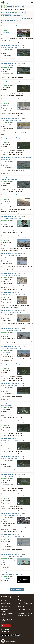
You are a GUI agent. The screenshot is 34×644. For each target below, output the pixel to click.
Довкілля (9, 6)
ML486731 (29, 403)
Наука (20, 600)
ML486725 (4, 140)
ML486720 (4, 179)
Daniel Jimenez (6, 32)
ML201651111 (4, 295)
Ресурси (3, 612)
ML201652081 (4, 238)
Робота (3, 618)
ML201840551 (4, 218)
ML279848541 (5, 101)
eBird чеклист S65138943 (15, 218)
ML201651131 (4, 256)
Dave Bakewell (6, 579)
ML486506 (4, 537)
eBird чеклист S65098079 (15, 256)
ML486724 (4, 48)
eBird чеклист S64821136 (15, 330)
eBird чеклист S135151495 (16, 574)
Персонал (4, 616)
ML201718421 (4, 516)
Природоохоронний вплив (25, 604)
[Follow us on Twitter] (5, 632)
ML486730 (4, 423)
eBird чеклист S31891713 (14, 48)
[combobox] (17, 9)
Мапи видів (4, 602)
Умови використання (24, 615)
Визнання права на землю (25, 609)
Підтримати (6, 626)
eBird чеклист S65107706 (15, 516)
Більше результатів (17, 589)
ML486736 (4, 476)
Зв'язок (3, 622)
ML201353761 (4, 348)
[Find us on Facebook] (2, 632)
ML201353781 (4, 330)
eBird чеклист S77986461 (15, 121)
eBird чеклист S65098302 (15, 238)
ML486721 (29, 157)
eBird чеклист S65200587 (15, 197)
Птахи (3, 6)
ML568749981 (4, 574)
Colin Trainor (6, 520)
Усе (23, 6)
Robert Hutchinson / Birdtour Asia (10, 562)
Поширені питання (6, 621)
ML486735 (4, 366)
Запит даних (21, 607)
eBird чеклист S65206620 (15, 28)
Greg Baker (6, 223)
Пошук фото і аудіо (6, 607)
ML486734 (4, 386)
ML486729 (4, 441)
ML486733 (4, 496)
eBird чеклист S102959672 (16, 556)
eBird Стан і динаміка (23, 602)
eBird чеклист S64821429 (15, 313)
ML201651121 (4, 275)
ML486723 (4, 65)
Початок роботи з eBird (7, 619)
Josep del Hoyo (6, 317)
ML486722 (4, 83)
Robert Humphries (7, 201)
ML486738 (4, 459)
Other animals (17, 6)
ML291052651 (4, 121)
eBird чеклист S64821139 (15, 348)
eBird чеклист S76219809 (16, 101)
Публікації (21, 605)
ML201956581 (4, 28)
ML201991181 (4, 197)
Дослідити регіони (6, 604)
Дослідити (5, 600)
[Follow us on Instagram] (8, 632)
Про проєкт (5, 610)
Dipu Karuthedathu (7, 125)
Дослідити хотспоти (6, 605)
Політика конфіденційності (25, 614)
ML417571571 (4, 556)
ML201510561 (4, 313)
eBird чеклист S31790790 (14, 537)
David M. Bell (6, 105)
